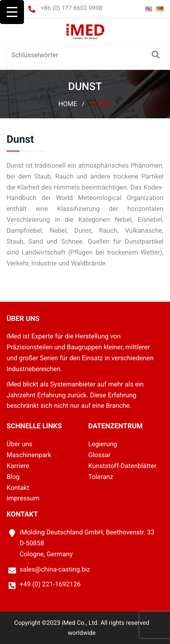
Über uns (19, 444)
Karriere (18, 466)
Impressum (23, 498)
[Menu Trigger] (12, 12)
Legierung (103, 444)
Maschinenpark (29, 455)
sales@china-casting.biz (55, 569)
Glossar (100, 455)
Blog (13, 477)
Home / (71, 104)
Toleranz (101, 477)
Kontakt (18, 488)
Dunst (101, 104)
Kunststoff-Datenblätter (122, 466)
